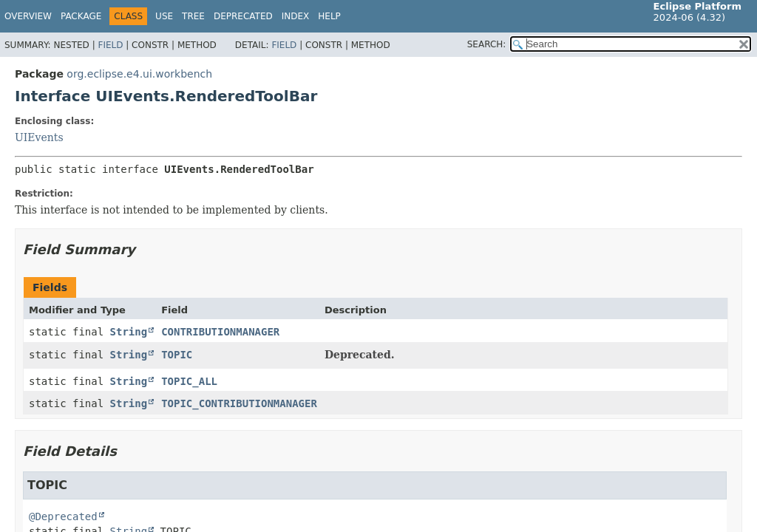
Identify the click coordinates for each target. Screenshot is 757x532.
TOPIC (177, 355)
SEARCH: (487, 44)
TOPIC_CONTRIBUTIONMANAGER (239, 403)
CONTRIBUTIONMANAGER (220, 332)
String (129, 332)
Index (296, 16)
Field (110, 45)
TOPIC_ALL (189, 381)
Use (164, 16)
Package (81, 16)
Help (329, 16)
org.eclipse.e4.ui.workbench (139, 74)
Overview (28, 16)
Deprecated (243, 16)
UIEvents (39, 137)
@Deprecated (63, 516)
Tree (193, 16)
